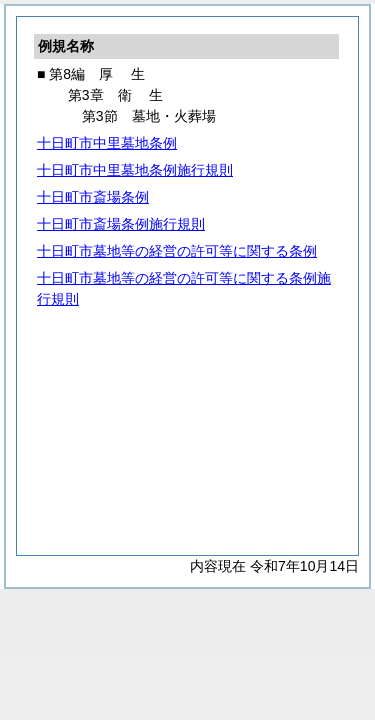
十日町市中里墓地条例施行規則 (135, 170)
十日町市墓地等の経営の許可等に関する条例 (177, 251)
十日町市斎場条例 (93, 197)
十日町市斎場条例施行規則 (121, 224)
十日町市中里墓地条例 (107, 143)
